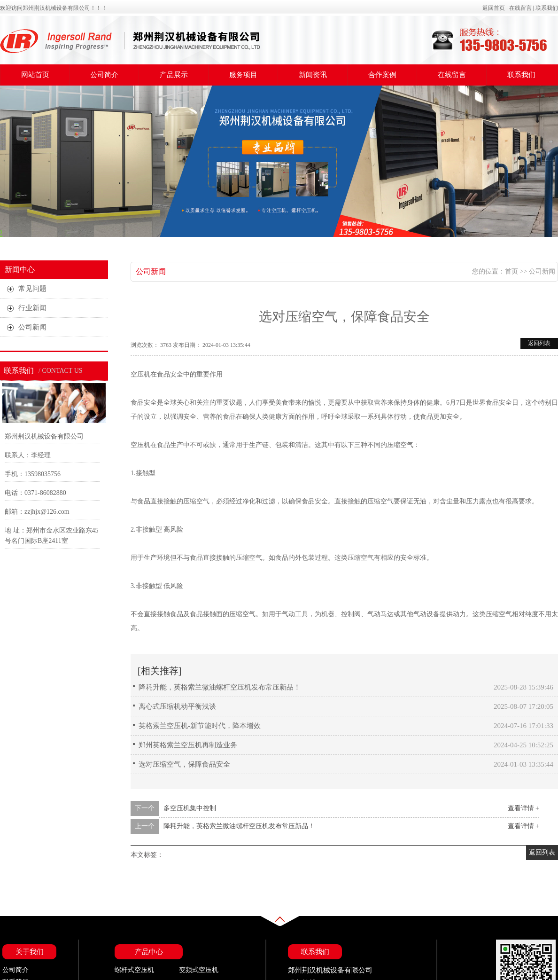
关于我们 (30, 952)
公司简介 (104, 75)
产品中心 (149, 952)
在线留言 (520, 8)
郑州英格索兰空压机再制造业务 (188, 745)
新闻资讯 (313, 75)
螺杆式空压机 (134, 970)
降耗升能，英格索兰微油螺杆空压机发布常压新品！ (220, 687)
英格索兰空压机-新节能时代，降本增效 (200, 726)
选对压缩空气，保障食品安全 (184, 764)
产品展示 (174, 75)
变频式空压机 (199, 970)
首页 (512, 271)
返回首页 (494, 8)
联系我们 (547, 8)
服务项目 (243, 75)
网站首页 (35, 75)
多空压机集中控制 (190, 808)
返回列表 (539, 343)
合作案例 (382, 75)
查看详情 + (523, 808)
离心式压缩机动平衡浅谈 (177, 706)
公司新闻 (151, 271)
